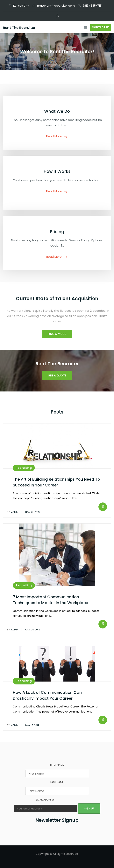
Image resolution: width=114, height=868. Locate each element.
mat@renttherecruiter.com (56, 6)
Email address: (46, 800)
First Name (57, 765)
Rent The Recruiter (19, 28)
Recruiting (24, 468)
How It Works (57, 171)
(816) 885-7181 (93, 6)
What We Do (57, 111)
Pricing (57, 232)
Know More (57, 334)
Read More (54, 136)
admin (13, 512)
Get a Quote (57, 375)
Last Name (57, 782)
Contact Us (101, 27)
